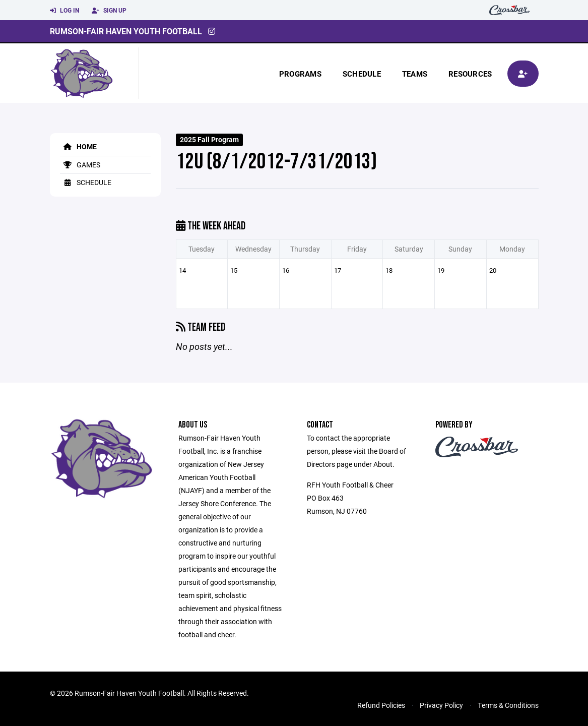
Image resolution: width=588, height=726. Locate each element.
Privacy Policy (441, 705)
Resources (470, 74)
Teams (415, 74)
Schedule (362, 74)
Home (78, 146)
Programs (300, 74)
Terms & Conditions (508, 705)
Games (80, 165)
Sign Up (109, 11)
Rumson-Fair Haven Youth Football (126, 31)
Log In (64, 11)
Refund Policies (381, 705)
